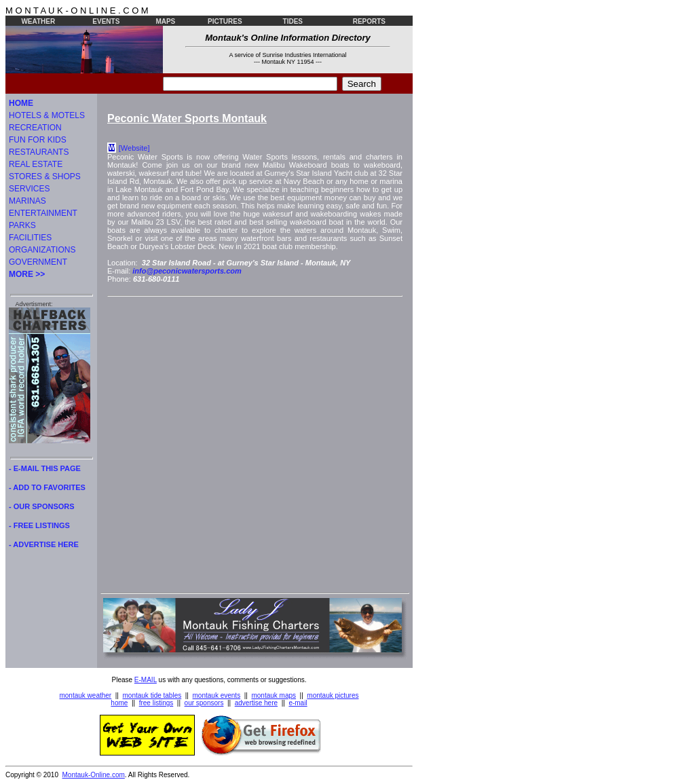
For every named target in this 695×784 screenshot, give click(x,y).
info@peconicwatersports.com (187, 271)
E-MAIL (146, 680)
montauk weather (85, 695)
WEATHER (38, 21)
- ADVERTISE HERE (44, 544)
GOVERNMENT (38, 262)
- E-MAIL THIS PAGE (45, 468)
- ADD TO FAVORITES (47, 487)
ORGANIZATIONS (42, 250)
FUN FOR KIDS (38, 140)
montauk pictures (333, 695)
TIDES (293, 21)
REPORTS (369, 21)
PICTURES (225, 21)
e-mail (298, 703)
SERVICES (29, 189)
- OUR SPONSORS (42, 506)
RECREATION (35, 128)
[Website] (134, 148)
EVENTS (106, 21)
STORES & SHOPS (45, 176)
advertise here (256, 703)
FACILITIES (30, 238)
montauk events (217, 695)
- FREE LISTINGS (39, 525)
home (119, 703)
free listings (156, 703)
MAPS (165, 21)
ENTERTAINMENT (43, 213)
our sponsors (204, 703)
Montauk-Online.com (94, 775)
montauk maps (274, 695)
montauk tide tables (152, 695)
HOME (21, 103)
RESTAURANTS (39, 152)
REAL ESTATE (36, 164)
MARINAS (27, 201)
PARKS (22, 225)
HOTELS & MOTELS (47, 115)
